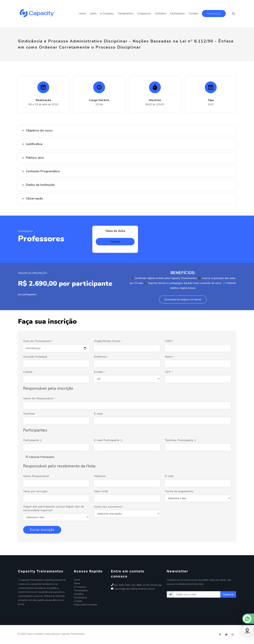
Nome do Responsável (39, 398)
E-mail (98, 414)
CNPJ (170, 341)
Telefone (29, 414)
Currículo (115, 242)
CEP (169, 372)
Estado (100, 372)
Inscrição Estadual (35, 357)
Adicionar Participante (40, 457)
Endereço (101, 357)
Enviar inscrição (42, 530)
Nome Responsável (36, 476)
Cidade (29, 372)
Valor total (101, 491)
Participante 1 (33, 440)
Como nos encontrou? (108, 507)
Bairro (170, 357)
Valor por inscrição (35, 491)
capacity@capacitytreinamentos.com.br (133, 589)
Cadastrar (228, 594)
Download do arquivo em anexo (183, 299)
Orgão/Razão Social (108, 341)
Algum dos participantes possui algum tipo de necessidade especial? (54, 508)
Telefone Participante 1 (181, 440)
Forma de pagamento (179, 491)
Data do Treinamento (38, 341)
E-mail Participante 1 (108, 440)
